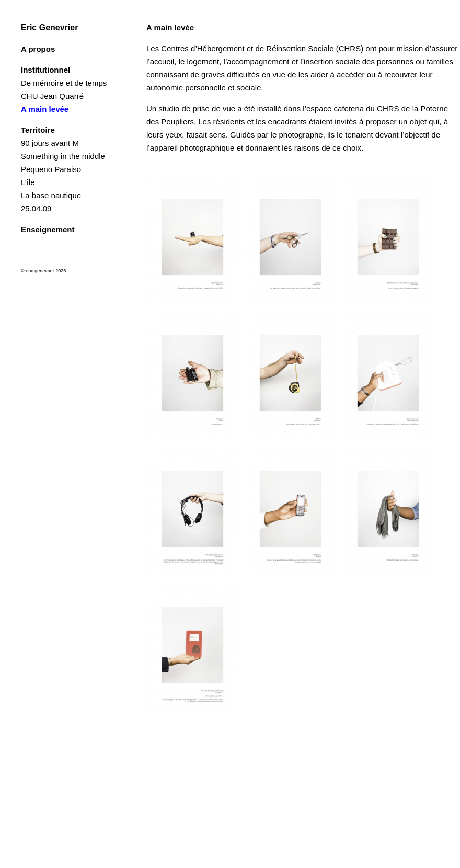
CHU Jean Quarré (52, 96)
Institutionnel (45, 70)
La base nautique (51, 195)
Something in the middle (63, 156)
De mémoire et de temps (64, 83)
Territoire (38, 130)
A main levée (45, 109)
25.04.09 (36, 208)
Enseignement (48, 229)
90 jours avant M (50, 143)
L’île (28, 182)
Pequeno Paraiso (51, 169)
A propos (38, 49)
